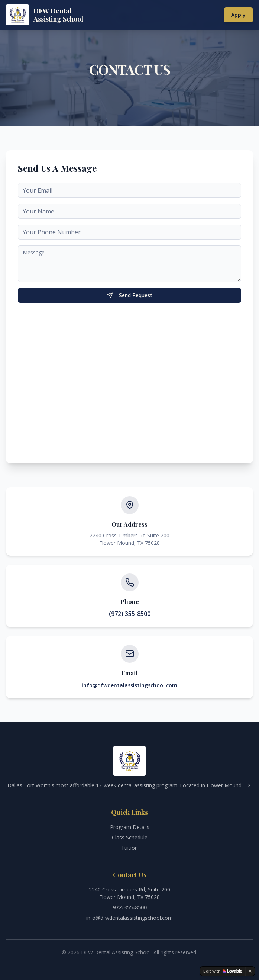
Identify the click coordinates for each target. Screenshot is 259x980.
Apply (238, 15)
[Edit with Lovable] (223, 971)
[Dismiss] (250, 971)
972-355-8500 (130, 907)
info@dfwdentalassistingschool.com (129, 685)
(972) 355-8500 (130, 614)
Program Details (130, 827)
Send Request (130, 295)
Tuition (129, 848)
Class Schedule (130, 837)
